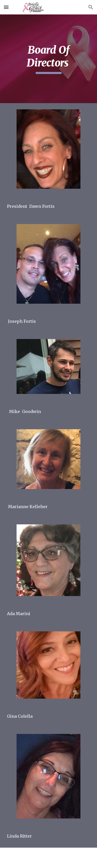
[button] (6, 7)
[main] (49, 59)
